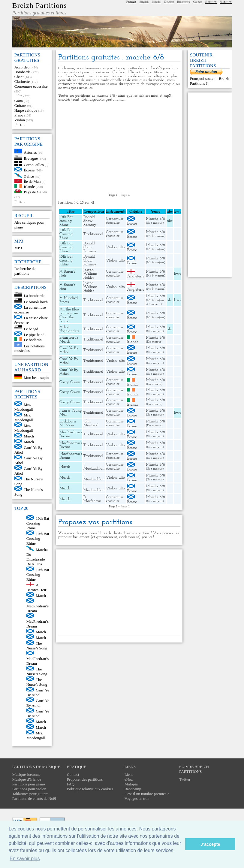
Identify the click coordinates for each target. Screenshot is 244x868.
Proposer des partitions (85, 779)
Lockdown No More (68, 423)
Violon (20, 120)
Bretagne (31, 158)
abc (170, 221)
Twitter (185, 779)
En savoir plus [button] (25, 859)
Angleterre (136, 276)
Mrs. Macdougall (24, 407)
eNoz (129, 779)
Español (156, 2)
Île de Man (32, 181)
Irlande (29, 186)
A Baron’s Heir (36, 587)
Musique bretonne (26, 774)
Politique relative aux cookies (90, 789)
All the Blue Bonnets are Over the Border (69, 315)
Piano (19, 115)
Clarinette (22, 82)
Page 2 (125, 195)
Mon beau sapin (36, 378)
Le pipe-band (34, 335)
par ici (147, 537)
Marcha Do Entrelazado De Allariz (37, 557)
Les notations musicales (30, 348)
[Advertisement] (119, 147)
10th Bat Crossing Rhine (38, 523)
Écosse (29, 170)
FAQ (71, 784)
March (29, 436)
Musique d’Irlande (27, 779)
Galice (29, 176)
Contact (73, 774)
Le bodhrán (33, 340)
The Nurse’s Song (37, 646)
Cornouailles (34, 164)
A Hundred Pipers (69, 300)
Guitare (20, 106)
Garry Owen (70, 382)
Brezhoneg (184, 2)
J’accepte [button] (210, 844)
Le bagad (31, 329)
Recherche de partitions (25, 271)
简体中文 (226, 2)
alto (122, 247)
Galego (197, 2)
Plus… (20, 125)
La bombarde (34, 296)
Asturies (30, 152)
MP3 (18, 248)
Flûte (18, 96)
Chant (19, 77)
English (144, 2)
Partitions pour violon (29, 789)
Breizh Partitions (40, 5)
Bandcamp (133, 789)
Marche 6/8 (155, 219)
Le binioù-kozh (36, 302)
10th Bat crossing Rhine (66, 221)
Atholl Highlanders (69, 329)
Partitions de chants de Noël (34, 798)
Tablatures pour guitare (30, 794)
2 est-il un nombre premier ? (147, 794)
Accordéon (23, 67)
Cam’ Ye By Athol (38, 693)
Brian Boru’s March (69, 340)
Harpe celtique (26, 110)
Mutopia (131, 784)
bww (178, 274)
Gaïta (19, 101)
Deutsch (169, 2)
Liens (129, 774)
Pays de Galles (35, 192)
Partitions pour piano (29, 784)
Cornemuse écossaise (31, 86)
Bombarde (23, 72)
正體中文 (211, 2)
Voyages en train (137, 798)
